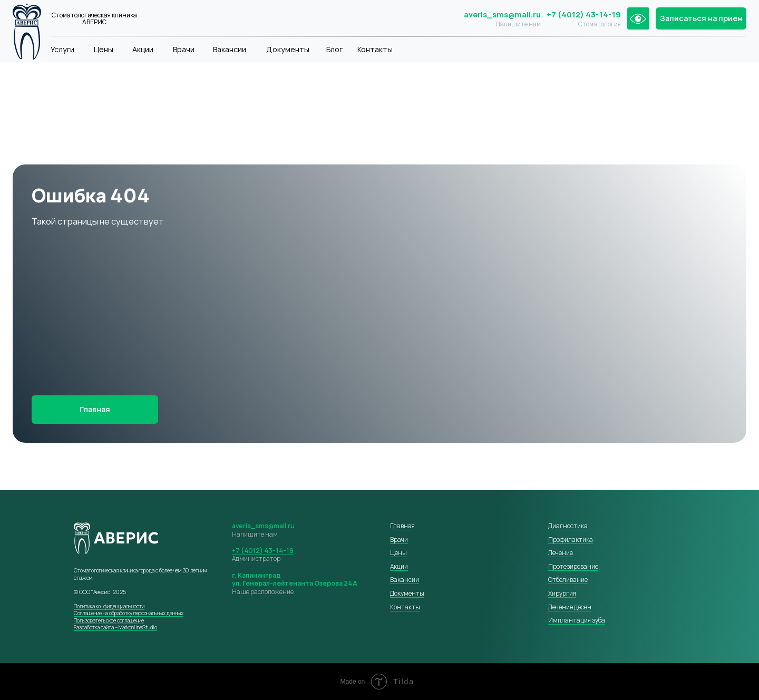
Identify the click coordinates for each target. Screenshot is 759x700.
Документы (288, 49)
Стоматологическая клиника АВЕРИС (94, 19)
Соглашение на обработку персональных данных (129, 613)
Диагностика (568, 526)
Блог (334, 49)
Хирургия (562, 593)
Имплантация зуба (577, 620)
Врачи (184, 49)
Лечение (561, 553)
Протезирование (573, 566)
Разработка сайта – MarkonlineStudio (115, 627)
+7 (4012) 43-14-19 (584, 14)
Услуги (62, 49)
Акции (143, 49)
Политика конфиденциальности (109, 606)
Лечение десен (570, 607)
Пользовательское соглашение (109, 620)
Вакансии (230, 49)
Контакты (375, 49)
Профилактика (571, 539)
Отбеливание (568, 580)
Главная (402, 526)
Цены (104, 49)
